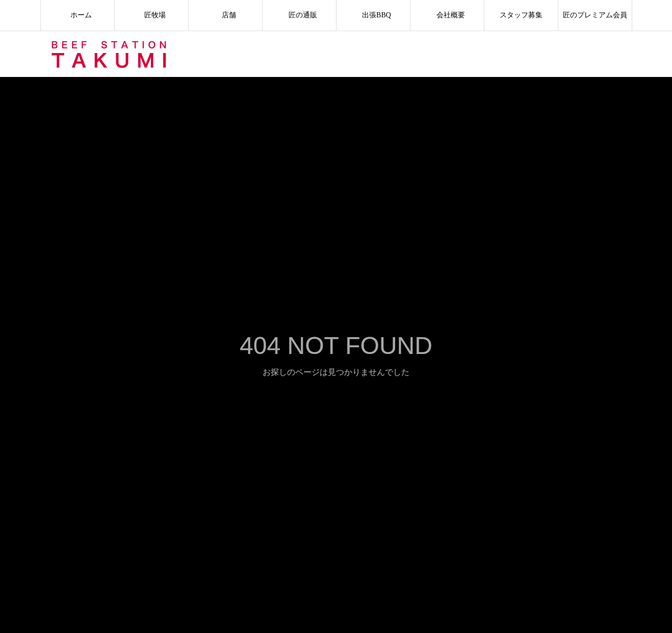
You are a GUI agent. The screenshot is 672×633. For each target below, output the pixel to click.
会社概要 (447, 15)
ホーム (77, 15)
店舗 (225, 15)
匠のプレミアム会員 (595, 15)
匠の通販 (299, 15)
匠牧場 (151, 15)
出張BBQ (373, 15)
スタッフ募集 (521, 15)
